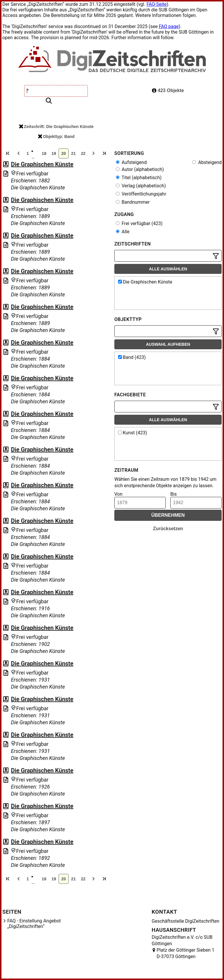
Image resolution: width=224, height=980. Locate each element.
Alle (123, 232)
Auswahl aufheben (168, 344)
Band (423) (132, 357)
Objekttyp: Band (56, 136)
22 (83, 153)
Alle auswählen (168, 269)
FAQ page (169, 26)
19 (54, 153)
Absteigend (207, 162)
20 (64, 153)
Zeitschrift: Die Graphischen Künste (56, 127)
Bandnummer (133, 202)
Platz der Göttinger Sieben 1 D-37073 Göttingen (185, 953)
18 (44, 153)
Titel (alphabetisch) (139, 178)
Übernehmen (168, 515)
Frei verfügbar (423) (139, 223)
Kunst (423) (133, 433)
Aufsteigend (131, 162)
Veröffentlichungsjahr (141, 194)
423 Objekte (168, 90)
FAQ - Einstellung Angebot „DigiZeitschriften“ (34, 924)
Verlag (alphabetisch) (141, 186)
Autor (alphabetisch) (140, 169)
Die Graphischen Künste (42, 164)
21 (73, 153)
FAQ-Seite (156, 4)
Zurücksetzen (168, 529)
